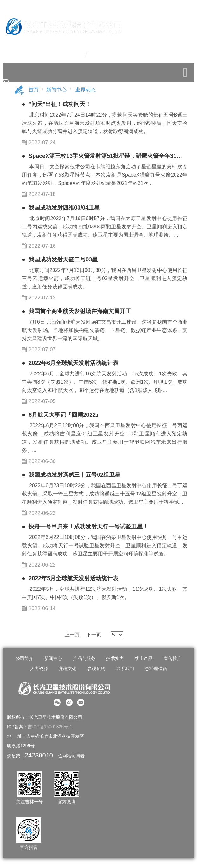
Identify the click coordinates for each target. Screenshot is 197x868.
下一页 (94, 635)
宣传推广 (173, 658)
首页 (34, 90)
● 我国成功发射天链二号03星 (60, 259)
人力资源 (39, 669)
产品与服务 (84, 658)
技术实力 (115, 658)
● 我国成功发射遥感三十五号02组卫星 (71, 475)
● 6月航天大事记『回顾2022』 (62, 415)
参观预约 (96, 669)
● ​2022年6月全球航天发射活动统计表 (70, 363)
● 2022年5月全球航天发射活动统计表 (70, 578)
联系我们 (125, 669)
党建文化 (67, 669)
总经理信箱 (156, 669)
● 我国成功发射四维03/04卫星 (61, 208)
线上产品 (144, 658)
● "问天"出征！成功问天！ (56, 104)
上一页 (72, 635)
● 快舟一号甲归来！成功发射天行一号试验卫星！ (85, 527)
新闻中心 (56, 90)
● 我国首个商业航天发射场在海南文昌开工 (76, 311)
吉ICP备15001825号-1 (50, 727)
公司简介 (24, 658)
